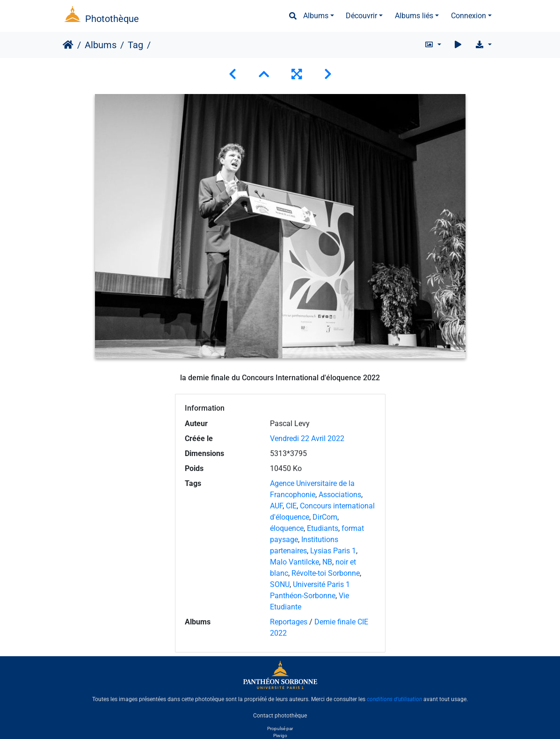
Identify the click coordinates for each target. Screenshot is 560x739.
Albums (316, 16)
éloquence (287, 528)
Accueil (68, 45)
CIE (291, 506)
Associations (340, 495)
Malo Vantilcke (295, 562)
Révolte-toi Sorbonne (326, 573)
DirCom (325, 517)
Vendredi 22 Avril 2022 (307, 438)
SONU (280, 584)
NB (327, 562)
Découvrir (361, 16)
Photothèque (112, 19)
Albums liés (414, 16)
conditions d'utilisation (394, 699)
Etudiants (323, 528)
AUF (276, 506)
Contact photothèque (280, 715)
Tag (135, 45)
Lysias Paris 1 (333, 551)
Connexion (469, 16)
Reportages (289, 622)
